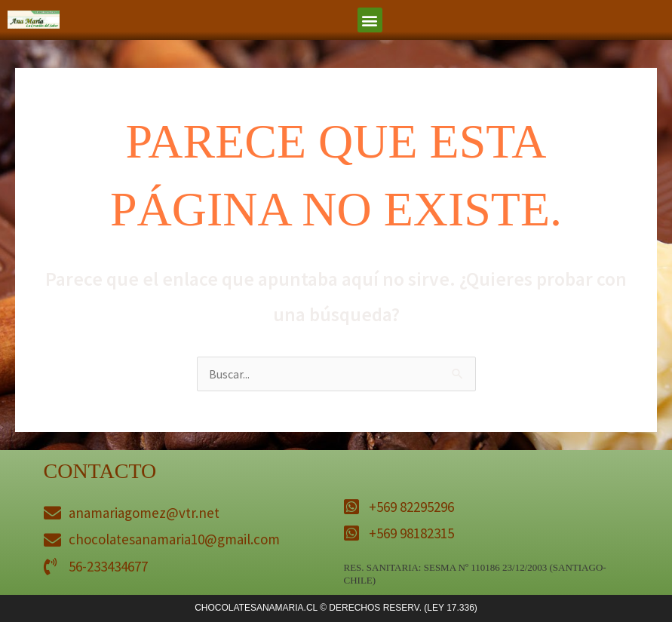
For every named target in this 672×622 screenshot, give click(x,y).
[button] (370, 20)
